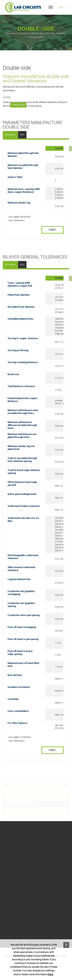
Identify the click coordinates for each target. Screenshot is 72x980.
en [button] (62, 7)
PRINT (52, 230)
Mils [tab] (22, 135)
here (51, 974)
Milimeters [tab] (10, 135)
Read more (19, 105)
